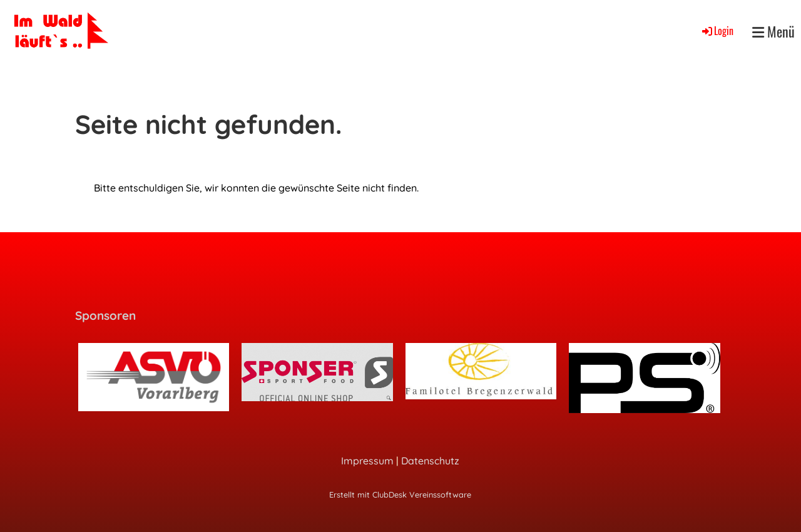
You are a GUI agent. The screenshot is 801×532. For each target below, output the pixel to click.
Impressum (367, 461)
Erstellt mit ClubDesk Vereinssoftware (400, 494)
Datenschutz (430, 461)
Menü (773, 32)
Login (717, 31)
